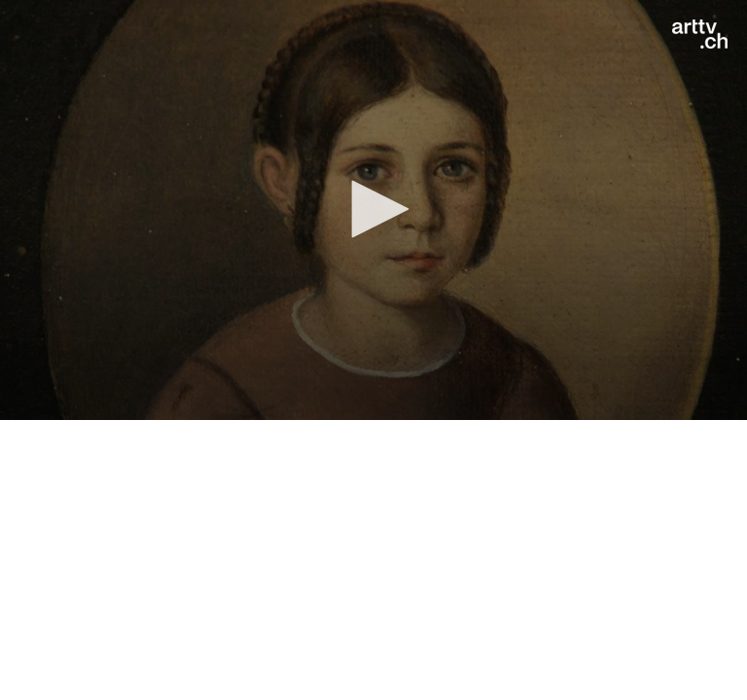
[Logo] (700, 34)
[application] (373, 210)
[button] (373, 209)
